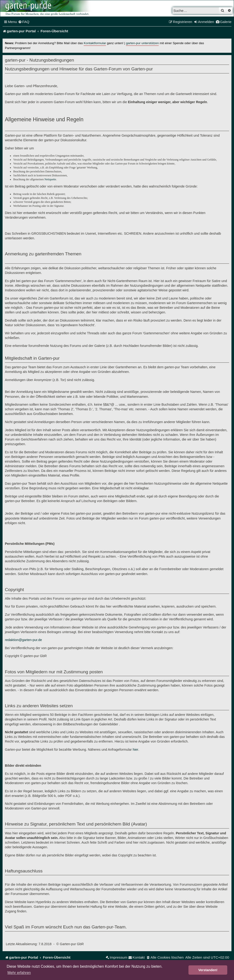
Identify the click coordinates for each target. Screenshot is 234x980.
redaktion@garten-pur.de (23, 640)
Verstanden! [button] (208, 970)
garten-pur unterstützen (142, 43)
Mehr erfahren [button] (19, 973)
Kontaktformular (95, 43)
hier (135, 750)
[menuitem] (24, 22)
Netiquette (50, 179)
